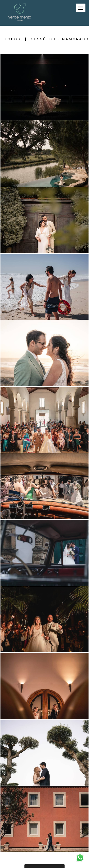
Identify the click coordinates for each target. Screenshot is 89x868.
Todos (13, 39)
